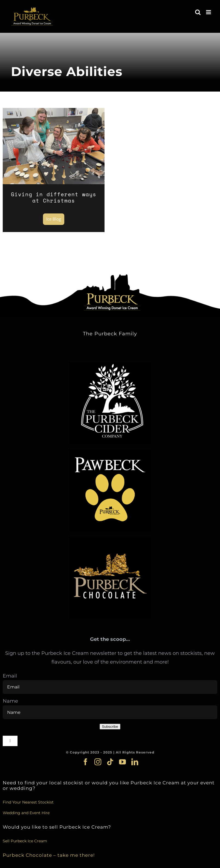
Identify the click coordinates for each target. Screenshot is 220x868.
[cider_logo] (110, 364)
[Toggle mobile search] (198, 12)
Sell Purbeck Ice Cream (25, 841)
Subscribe (110, 727)
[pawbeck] (110, 452)
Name (10, 701)
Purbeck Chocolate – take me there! (49, 855)
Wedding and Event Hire (26, 813)
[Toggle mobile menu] (209, 12)
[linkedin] (135, 762)
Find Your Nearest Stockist (28, 802)
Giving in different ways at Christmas (54, 197)
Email (10, 676)
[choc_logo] (110, 539)
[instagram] (98, 762)
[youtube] (122, 762)
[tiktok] (110, 762)
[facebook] (86, 762)
